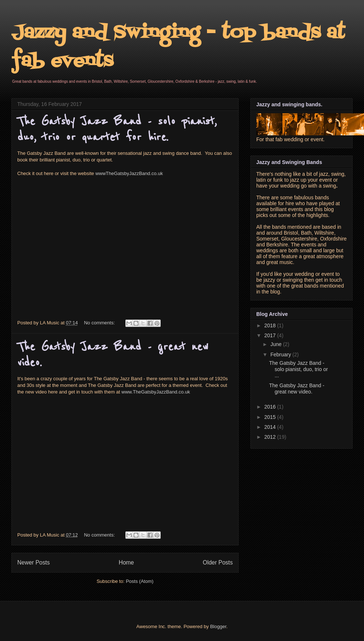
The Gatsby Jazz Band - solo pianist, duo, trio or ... (299, 369)
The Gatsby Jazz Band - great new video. (297, 389)
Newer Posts (33, 562)
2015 (271, 417)
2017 (271, 335)
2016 (271, 407)
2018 (271, 325)
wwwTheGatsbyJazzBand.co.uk (129, 173)
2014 (271, 427)
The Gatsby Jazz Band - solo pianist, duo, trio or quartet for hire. (117, 129)
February (281, 355)
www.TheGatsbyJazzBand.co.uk (156, 392)
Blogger (218, 626)
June (276, 344)
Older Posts (218, 562)
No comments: (100, 323)
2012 (271, 437)
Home (126, 562)
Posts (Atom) (140, 581)
